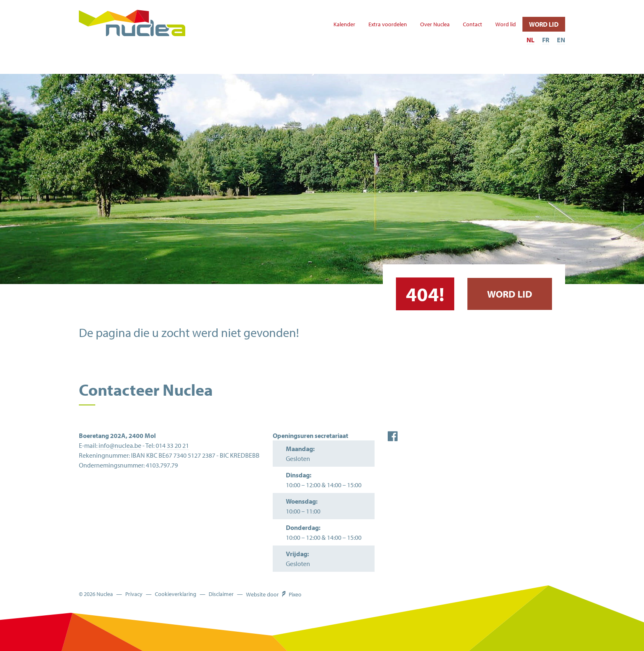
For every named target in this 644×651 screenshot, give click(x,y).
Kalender (344, 24)
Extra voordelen (388, 24)
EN (561, 40)
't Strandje (300, 71)
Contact (473, 24)
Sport (120, 71)
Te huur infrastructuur (408, 71)
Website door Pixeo (274, 594)
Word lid (506, 24)
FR (546, 40)
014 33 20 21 (172, 445)
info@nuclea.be (120, 445)
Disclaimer (221, 594)
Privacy (134, 594)
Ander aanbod (206, 71)
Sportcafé (516, 71)
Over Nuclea (435, 24)
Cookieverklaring (176, 594)
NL (530, 40)
